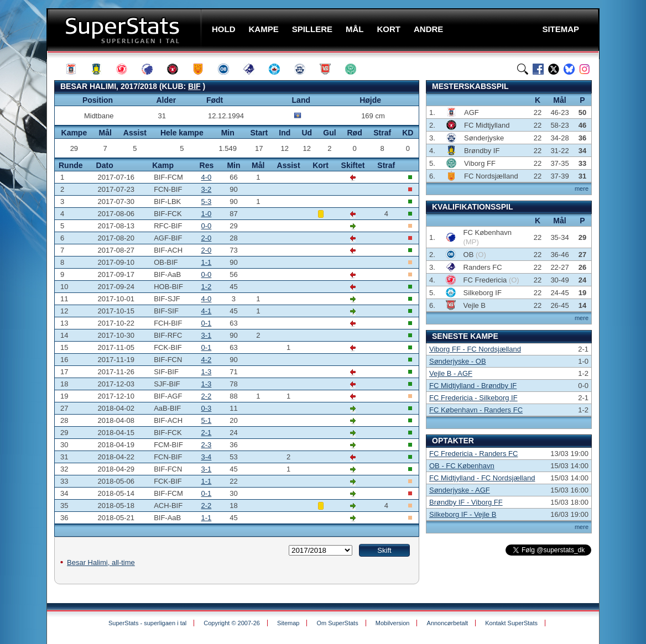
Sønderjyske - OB (458, 361)
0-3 (207, 408)
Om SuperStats (337, 623)
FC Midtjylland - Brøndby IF (473, 386)
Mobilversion (393, 623)
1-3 (207, 372)
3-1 (207, 335)
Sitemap (288, 623)
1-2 (207, 287)
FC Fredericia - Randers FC (473, 454)
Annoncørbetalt (448, 623)
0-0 (207, 226)
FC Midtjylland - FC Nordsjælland (482, 478)
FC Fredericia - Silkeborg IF (473, 398)
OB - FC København (462, 466)
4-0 (207, 177)
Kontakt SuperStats (511, 623)
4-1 (207, 311)
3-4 (207, 457)
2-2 (207, 396)
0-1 (207, 323)
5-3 (207, 201)
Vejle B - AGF (451, 373)
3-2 (207, 189)
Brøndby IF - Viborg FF (466, 502)
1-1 (207, 262)
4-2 (207, 360)
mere (582, 189)
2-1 (207, 433)
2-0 (207, 238)
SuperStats (125, 30)
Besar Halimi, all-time (101, 562)
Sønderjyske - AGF (460, 490)
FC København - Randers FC (476, 410)
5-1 (207, 420)
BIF (194, 86)
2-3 (207, 445)
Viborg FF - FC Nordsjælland (475, 349)
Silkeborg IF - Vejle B (463, 514)
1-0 (207, 214)
